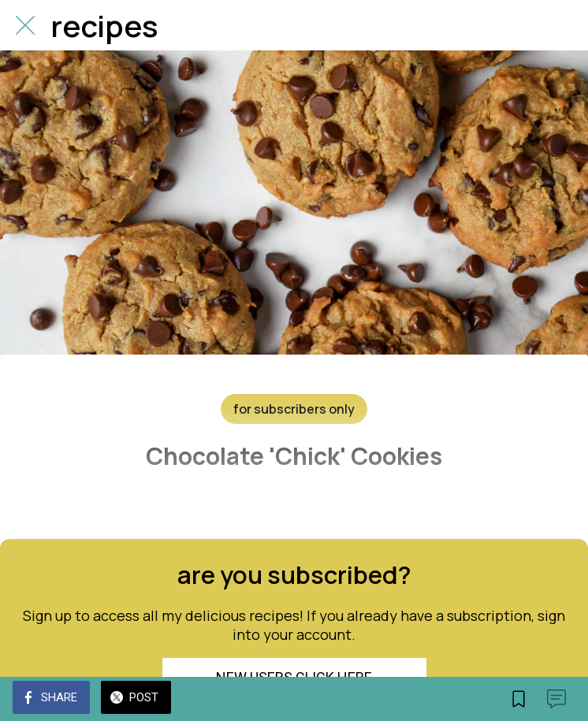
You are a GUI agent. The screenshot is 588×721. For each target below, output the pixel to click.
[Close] (25, 25)
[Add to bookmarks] (519, 699)
